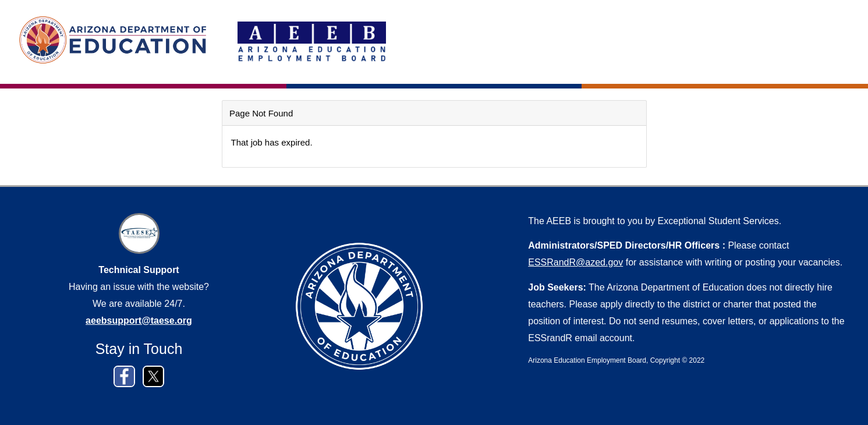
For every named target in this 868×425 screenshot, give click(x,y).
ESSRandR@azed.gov (575, 262)
